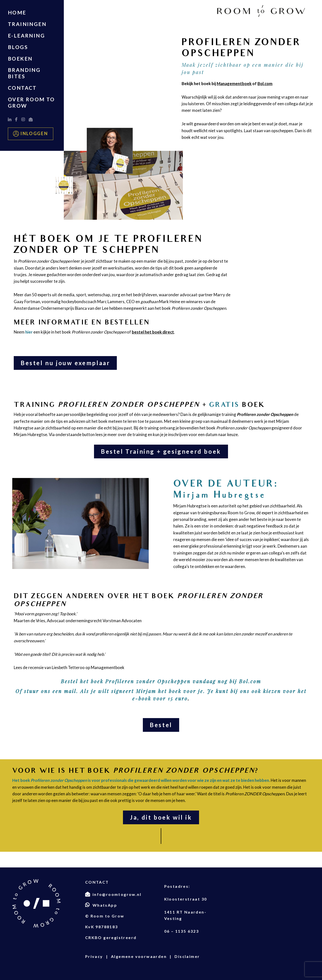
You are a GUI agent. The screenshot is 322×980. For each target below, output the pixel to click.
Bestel (161, 725)
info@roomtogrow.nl (117, 894)
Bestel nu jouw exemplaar (65, 363)
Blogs (18, 47)
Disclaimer (187, 956)
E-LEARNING (26, 35)
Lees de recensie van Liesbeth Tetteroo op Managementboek (69, 667)
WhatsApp (105, 905)
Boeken (20, 58)
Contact (22, 88)
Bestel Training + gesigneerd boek (161, 451)
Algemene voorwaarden (139, 956)
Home (17, 12)
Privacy (94, 956)
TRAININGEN (27, 24)
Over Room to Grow (31, 102)
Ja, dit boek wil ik (161, 817)
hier (29, 332)
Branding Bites (24, 73)
